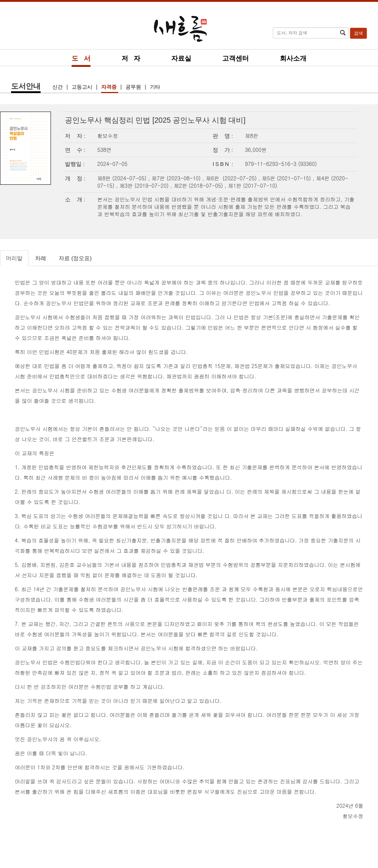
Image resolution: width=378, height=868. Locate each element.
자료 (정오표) (75, 258)
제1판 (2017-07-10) (253, 185)
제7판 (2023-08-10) (177, 178)
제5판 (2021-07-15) (287, 178)
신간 (58, 87)
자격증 (110, 87)
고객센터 (236, 58)
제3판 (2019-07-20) (145, 185)
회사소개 (293, 58)
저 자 (131, 58)
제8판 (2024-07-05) (123, 178)
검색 (358, 33)
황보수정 (108, 136)
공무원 (134, 87)
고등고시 (83, 87)
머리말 (14, 258)
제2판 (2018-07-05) (199, 185)
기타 (155, 87)
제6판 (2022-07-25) (232, 178)
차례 (41, 258)
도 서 (81, 58)
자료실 (181, 58)
